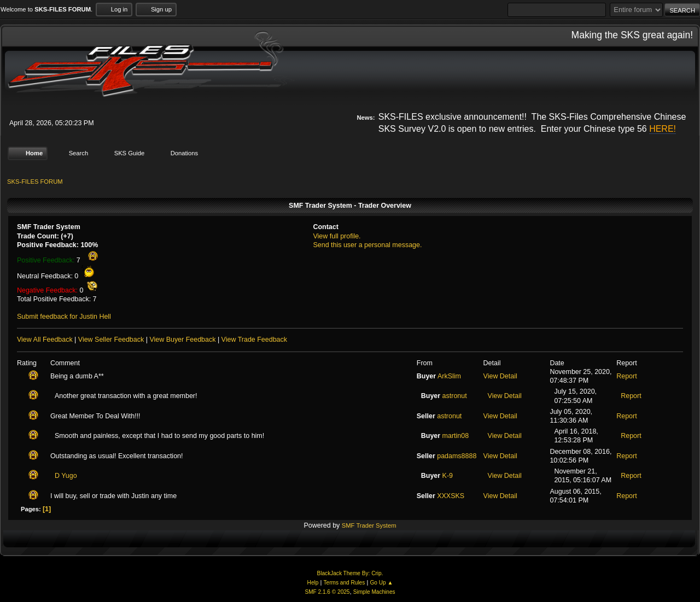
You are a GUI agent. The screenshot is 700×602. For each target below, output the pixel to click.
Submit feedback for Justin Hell (64, 317)
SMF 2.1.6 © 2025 (327, 592)
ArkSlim (449, 376)
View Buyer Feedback (182, 340)
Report (626, 376)
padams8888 (457, 456)
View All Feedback (45, 340)
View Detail (500, 376)
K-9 (448, 476)
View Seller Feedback (111, 340)
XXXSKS (451, 495)
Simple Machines (374, 592)
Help (313, 583)
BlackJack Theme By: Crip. (350, 573)
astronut (455, 396)
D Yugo (66, 476)
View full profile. (337, 236)
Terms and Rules (345, 583)
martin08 (456, 436)
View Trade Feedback (254, 340)
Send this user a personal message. (367, 245)
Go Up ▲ (381, 583)
